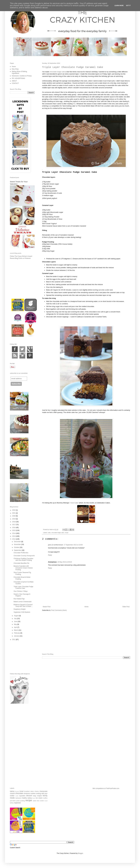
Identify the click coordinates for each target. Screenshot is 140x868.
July (16, 619)
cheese (37, 791)
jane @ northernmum (56, 545)
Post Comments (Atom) (59, 610)
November (18, 544)
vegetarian (17, 803)
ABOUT (14, 81)
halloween (18, 798)
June (16, 622)
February (17, 633)
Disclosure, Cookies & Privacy (22, 76)
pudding (22, 801)
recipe (67, 533)
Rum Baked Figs (19, 599)
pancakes (13, 801)
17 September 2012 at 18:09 (73, 545)
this (74, 104)
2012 (14, 539)
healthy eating (27, 798)
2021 (14, 513)
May (16, 624)
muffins (45, 798)
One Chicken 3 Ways (21, 591)
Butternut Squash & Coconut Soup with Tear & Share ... (23, 605)
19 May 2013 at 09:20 (65, 562)
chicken (12, 794)
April (16, 627)
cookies (33, 794)
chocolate (19, 793)
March (16, 630)
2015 (14, 530)
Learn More (119, 6)
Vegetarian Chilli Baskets (22, 612)
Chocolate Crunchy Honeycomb (24, 556)
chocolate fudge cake (57, 72)
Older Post (126, 607)
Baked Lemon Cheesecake (23, 602)
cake (49, 533)
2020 (14, 516)
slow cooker (40, 801)
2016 (14, 528)
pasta (18, 801)
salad (34, 801)
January (17, 636)
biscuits (17, 791)
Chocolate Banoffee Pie (21, 563)
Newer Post (47, 607)
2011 (14, 640)
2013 (14, 536)
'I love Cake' (74, 503)
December (18, 542)
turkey (12, 803)
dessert (29, 796)
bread (21, 791)
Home (86, 607)
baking (12, 791)
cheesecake (43, 791)
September (18, 550)
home (34, 798)
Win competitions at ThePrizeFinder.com (106, 788)
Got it (128, 6)
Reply (50, 555)
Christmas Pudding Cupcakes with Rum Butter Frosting (23, 559)
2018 (14, 522)
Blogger (80, 853)
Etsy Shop (15, 69)
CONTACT (15, 83)
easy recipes (37, 796)
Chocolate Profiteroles (21, 553)
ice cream (39, 798)
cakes (32, 791)
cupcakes (22, 796)
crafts (17, 796)
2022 (14, 510)
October (17, 547)
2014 (14, 533)
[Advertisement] (86, 632)
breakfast (27, 791)
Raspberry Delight (20, 609)
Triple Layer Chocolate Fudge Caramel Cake (23, 587)
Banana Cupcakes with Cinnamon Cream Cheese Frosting (23, 568)
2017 (14, 525)
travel (46, 801)
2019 (14, 519)
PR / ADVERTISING (18, 78)
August (17, 616)
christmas (27, 794)
